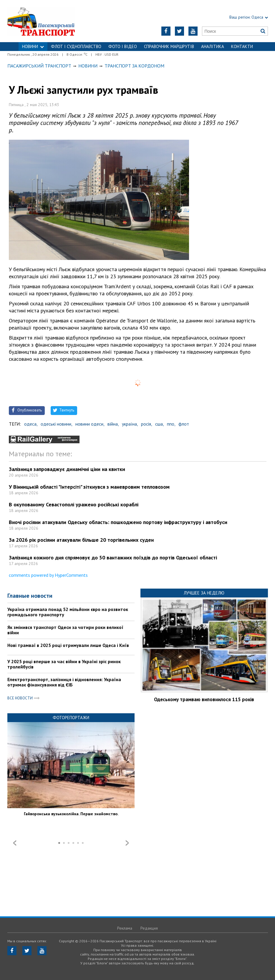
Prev (15, 843)
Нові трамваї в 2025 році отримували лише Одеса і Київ (68, 645)
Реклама (125, 928)
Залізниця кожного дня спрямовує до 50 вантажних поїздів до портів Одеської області (113, 557)
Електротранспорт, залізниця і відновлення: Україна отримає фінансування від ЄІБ (64, 682)
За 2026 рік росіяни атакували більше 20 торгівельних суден (81, 540)
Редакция (149, 928)
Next (127, 843)
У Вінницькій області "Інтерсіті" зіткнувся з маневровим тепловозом (89, 487)
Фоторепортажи (71, 718)
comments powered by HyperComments (48, 575)
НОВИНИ (33, 46)
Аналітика (213, 46)
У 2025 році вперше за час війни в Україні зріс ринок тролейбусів (64, 664)
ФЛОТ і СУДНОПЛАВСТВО (76, 46)
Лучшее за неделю (204, 593)
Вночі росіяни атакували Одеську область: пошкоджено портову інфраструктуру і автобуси (118, 522)
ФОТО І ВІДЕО (123, 46)
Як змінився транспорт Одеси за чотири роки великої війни (65, 630)
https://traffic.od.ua (53, 21)
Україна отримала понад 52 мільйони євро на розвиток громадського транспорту (68, 612)
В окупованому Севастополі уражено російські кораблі (74, 504)
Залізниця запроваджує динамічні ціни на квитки (67, 469)
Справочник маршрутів (169, 46)
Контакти (242, 46)
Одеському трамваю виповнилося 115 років (204, 699)
